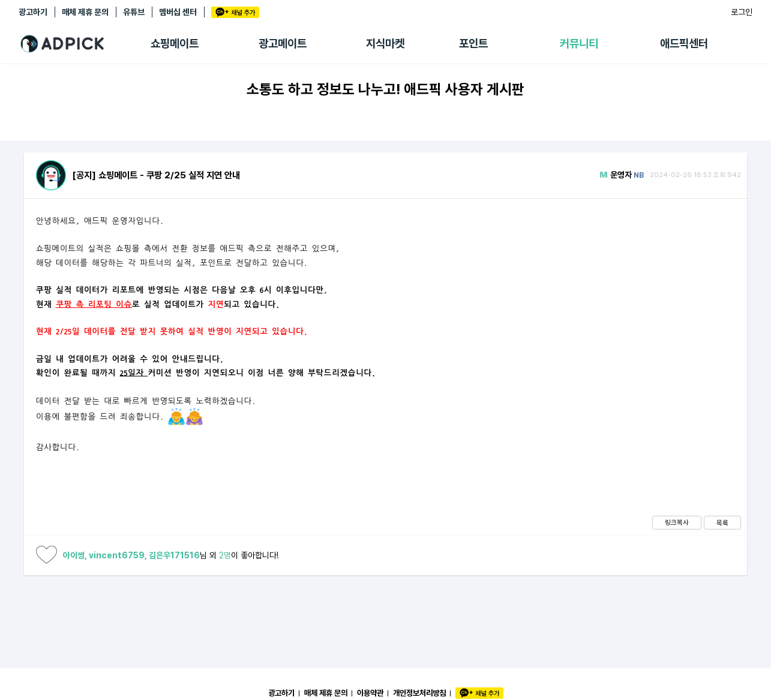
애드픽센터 (684, 44)
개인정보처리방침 (419, 693)
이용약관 (370, 693)
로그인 (742, 12)
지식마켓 (385, 44)
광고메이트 (283, 44)
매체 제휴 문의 (85, 12)
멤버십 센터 (178, 12)
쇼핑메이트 (175, 44)
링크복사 (677, 522)
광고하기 (33, 12)
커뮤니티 (579, 44)
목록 (722, 523)
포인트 (473, 44)
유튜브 (134, 12)
